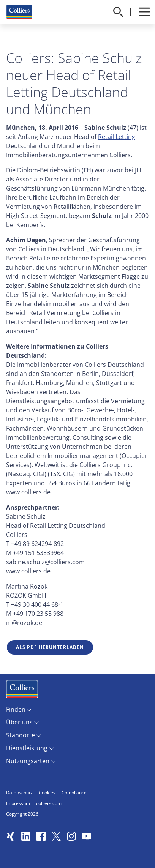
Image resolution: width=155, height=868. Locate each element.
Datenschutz (19, 793)
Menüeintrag (22, 691)
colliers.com (49, 803)
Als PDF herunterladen (50, 647)
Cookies (47, 793)
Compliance (74, 793)
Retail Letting (117, 137)
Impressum (18, 803)
